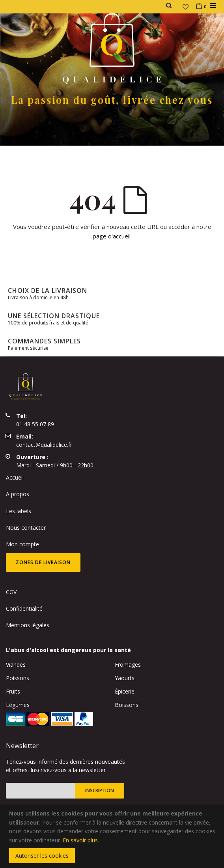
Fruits (13, 691)
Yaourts (125, 678)
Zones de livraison (43, 562)
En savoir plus (80, 840)
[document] (113, 836)
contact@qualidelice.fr (44, 445)
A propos (18, 494)
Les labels (19, 511)
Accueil (15, 477)
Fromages (128, 665)
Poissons (18, 678)
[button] (186, 7)
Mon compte (22, 544)
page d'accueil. (112, 236)
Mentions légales (28, 625)
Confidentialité (24, 608)
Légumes (18, 705)
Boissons (127, 705)
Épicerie (125, 691)
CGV (11, 592)
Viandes (16, 665)
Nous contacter (26, 528)
